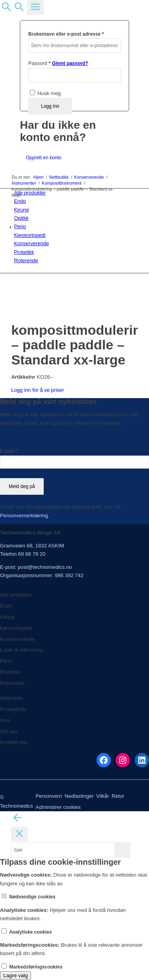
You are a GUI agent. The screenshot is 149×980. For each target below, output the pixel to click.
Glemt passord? (70, 63)
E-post (9, 451)
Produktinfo (13, 709)
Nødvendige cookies (29, 897)
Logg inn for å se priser (38, 390)
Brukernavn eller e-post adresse (66, 34)
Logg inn (50, 106)
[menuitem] (76, 201)
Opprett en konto (44, 158)
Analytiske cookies (27, 932)
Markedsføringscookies (32, 967)
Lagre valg (15, 975)
